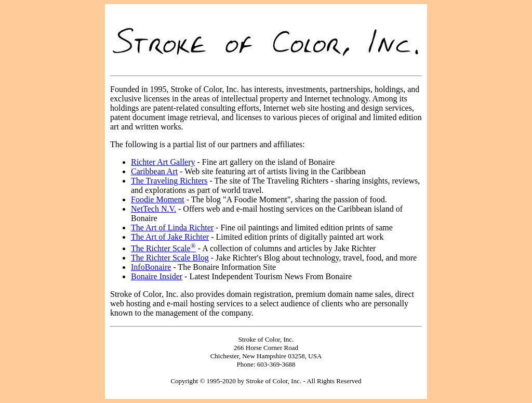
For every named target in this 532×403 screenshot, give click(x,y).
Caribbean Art (154, 171)
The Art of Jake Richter (170, 237)
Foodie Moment (158, 199)
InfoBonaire (151, 267)
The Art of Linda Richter (172, 227)
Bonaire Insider (157, 276)
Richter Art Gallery (163, 162)
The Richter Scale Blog (170, 258)
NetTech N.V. (154, 209)
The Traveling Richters (169, 181)
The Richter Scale (163, 248)
